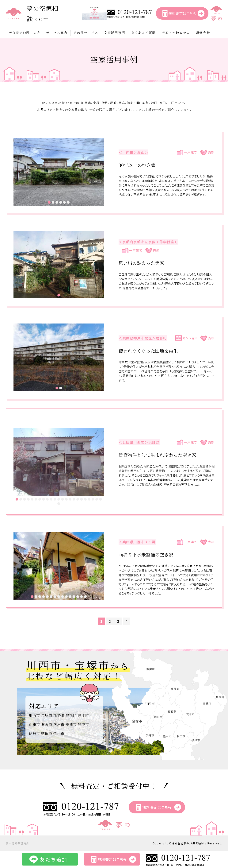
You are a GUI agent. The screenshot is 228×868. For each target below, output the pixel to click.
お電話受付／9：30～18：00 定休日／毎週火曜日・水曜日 (129, 16)
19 (85, 499)
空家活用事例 (115, 33)
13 (63, 499)
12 (59, 499)
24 (59, 504)
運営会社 (203, 33)
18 (82, 499)
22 (97, 499)
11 (55, 499)
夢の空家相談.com (43, 13)
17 (78, 499)
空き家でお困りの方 (24, 33)
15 (70, 499)
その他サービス (86, 33)
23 (101, 499)
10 (51, 499)
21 (93, 499)
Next (99, 172)
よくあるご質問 (143, 33)
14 (66, 499)
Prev (18, 172)
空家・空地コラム (176, 33)
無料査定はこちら (182, 13)
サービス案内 (57, 33)
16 (74, 499)
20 (89, 499)
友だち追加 (54, 859)
